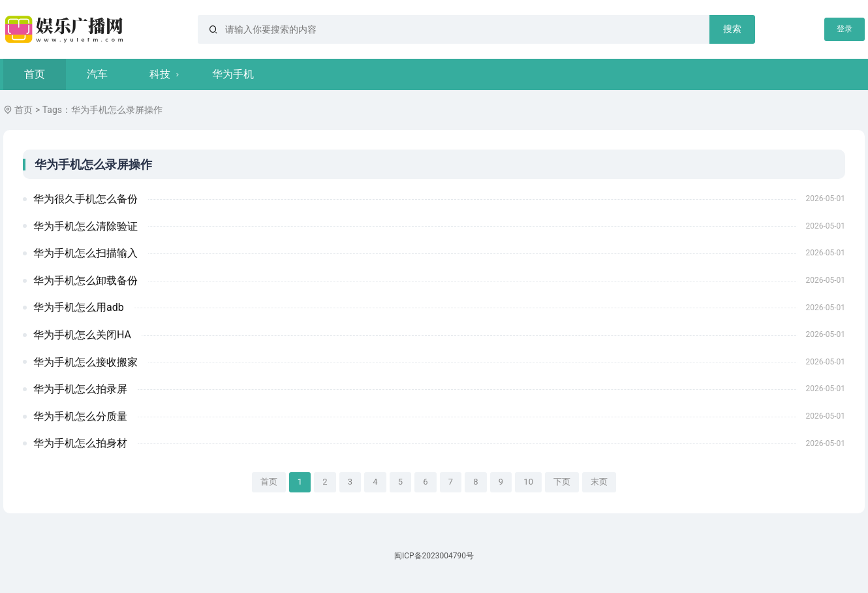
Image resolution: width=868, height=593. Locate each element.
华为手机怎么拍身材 (80, 443)
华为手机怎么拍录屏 (80, 389)
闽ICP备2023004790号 (434, 556)
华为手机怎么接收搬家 (85, 362)
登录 (845, 29)
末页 (599, 482)
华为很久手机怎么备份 (85, 199)
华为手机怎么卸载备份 (85, 280)
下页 (562, 482)
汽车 (97, 74)
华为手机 (233, 74)
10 (528, 482)
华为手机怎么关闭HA (82, 335)
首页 (35, 74)
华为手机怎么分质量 (80, 416)
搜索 (732, 29)
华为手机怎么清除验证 (85, 226)
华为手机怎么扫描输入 (85, 253)
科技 (160, 74)
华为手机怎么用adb (79, 307)
